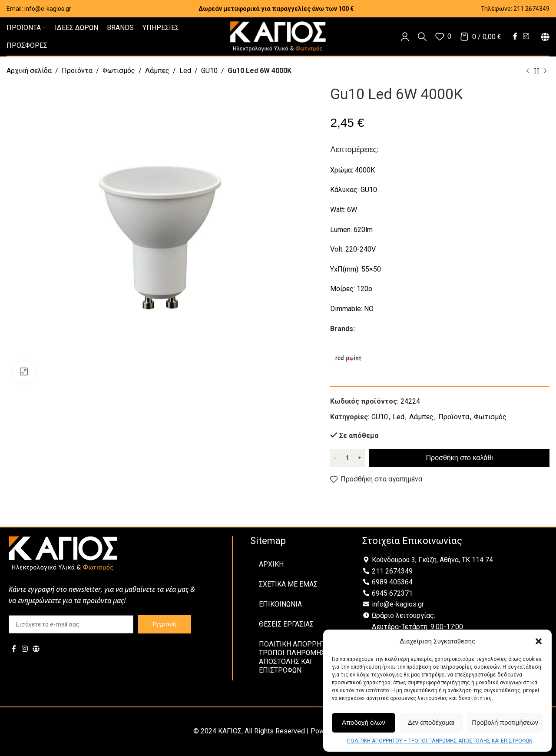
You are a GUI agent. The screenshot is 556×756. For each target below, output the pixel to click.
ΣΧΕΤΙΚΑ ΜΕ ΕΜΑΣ (288, 584)
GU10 (209, 71)
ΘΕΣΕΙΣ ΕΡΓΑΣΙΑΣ (286, 624)
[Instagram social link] (526, 36)
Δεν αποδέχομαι (431, 722)
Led (185, 71)
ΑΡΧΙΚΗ (271, 564)
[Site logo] (278, 36)
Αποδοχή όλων (364, 722)
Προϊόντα (77, 71)
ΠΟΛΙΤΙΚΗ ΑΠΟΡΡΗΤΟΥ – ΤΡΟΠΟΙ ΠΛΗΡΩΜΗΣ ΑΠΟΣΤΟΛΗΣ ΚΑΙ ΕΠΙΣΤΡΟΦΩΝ (440, 741)
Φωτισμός (119, 71)
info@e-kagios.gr (48, 9)
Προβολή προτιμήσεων (505, 722)
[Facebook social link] (515, 36)
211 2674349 (531, 9)
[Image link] (63, 553)
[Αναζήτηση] (422, 36)
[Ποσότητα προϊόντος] (347, 458)
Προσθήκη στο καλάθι (460, 458)
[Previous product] (528, 71)
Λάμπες (157, 71)
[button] (539, 641)
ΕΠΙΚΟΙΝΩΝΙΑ (280, 604)
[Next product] (545, 71)
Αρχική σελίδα (29, 71)
